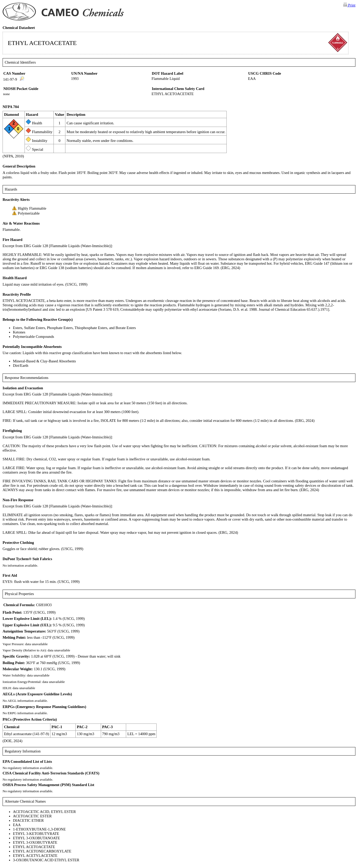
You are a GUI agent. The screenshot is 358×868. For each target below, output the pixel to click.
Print (349, 5)
